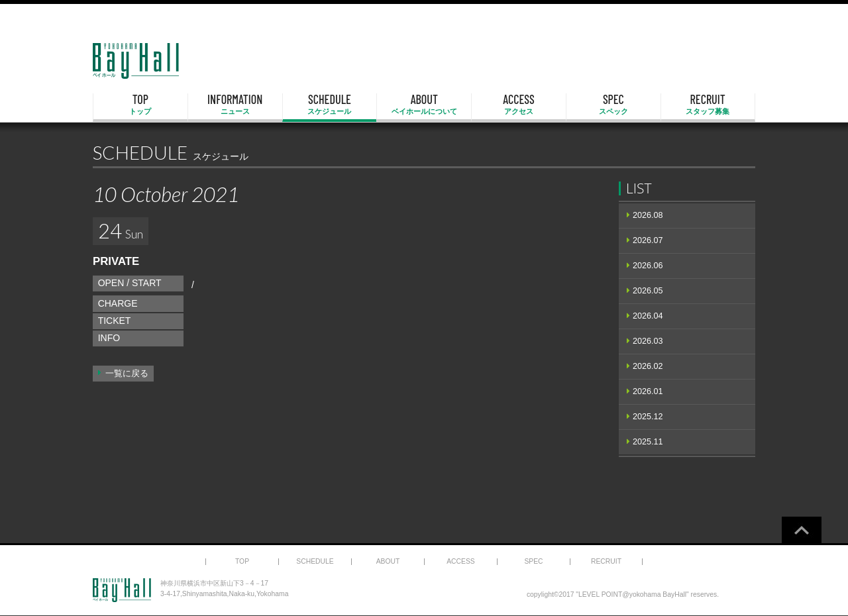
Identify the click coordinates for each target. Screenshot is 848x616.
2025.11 (648, 442)
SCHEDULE (330, 105)
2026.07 (648, 240)
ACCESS (519, 105)
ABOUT (424, 105)
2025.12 (648, 417)
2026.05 (648, 291)
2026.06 (648, 266)
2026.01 (648, 391)
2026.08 (648, 215)
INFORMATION (235, 105)
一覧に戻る (127, 374)
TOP (140, 105)
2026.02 (648, 366)
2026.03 (648, 341)
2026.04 (648, 316)
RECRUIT (708, 105)
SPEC (613, 105)
